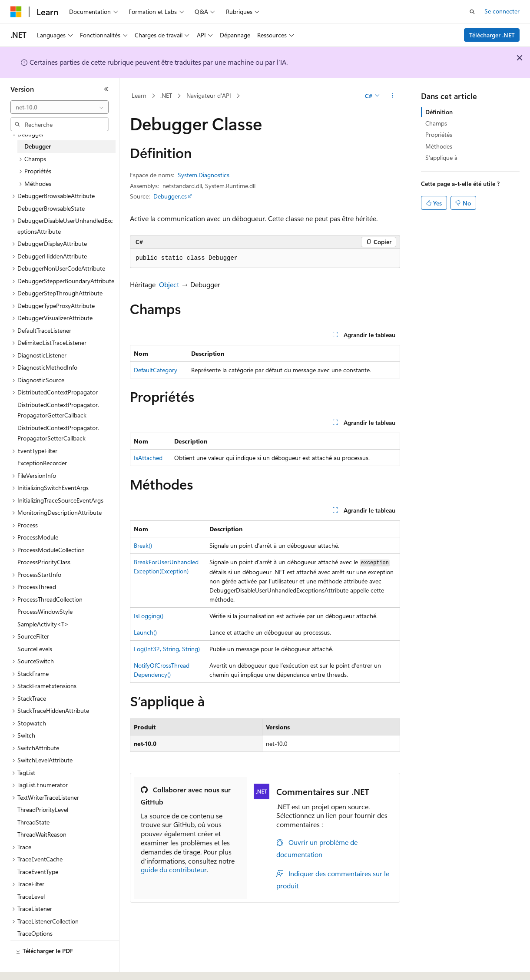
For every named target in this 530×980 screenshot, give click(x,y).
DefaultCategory (156, 370)
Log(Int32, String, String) (167, 649)
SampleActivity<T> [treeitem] (43, 624)
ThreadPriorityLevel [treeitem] (43, 809)
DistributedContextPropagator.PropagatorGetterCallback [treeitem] (58, 410)
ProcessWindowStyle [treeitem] (45, 611)
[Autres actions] (393, 96)
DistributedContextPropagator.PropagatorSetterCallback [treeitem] (58, 433)
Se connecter (502, 11)
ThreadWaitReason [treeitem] (42, 834)
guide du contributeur (174, 869)
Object (169, 284)
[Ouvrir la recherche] (472, 12)
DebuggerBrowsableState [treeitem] (51, 208)
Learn (139, 95)
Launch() (145, 632)
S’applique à (441, 157)
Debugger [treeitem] (38, 146)
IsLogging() (149, 616)
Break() (143, 545)
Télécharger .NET (492, 35)
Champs (436, 123)
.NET (166, 95)
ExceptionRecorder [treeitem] (42, 463)
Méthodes (439, 146)
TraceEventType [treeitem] (38, 872)
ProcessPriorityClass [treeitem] (44, 562)
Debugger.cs (170, 196)
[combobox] (60, 107)
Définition (439, 112)
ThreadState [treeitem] (33, 822)
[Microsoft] (16, 12)
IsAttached (148, 458)
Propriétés (439, 134)
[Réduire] (106, 89)
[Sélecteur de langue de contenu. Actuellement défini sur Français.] (30, 966)
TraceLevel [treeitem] (31, 896)
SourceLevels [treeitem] (35, 649)
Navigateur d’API (209, 95)
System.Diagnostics (204, 175)
